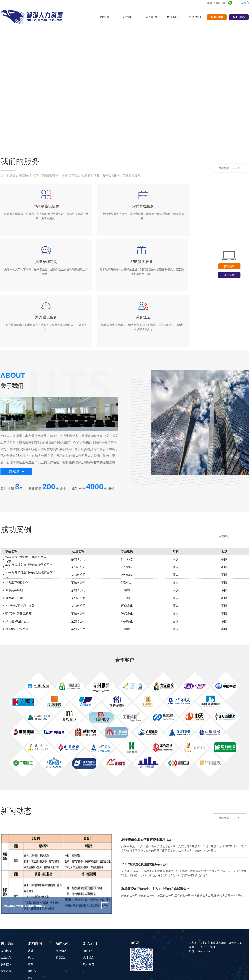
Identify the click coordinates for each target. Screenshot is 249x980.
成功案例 (35, 910)
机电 (31, 924)
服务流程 (6, 938)
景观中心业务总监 (17, 595)
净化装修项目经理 (17, 587)
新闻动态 (63, 910)
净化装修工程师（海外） (21, 571)
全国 (242, 3)
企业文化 (6, 924)
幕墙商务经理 (14, 556)
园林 (31, 951)
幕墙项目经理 (14, 563)
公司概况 (6, 917)
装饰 (31, 944)
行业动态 (61, 917)
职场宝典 (61, 924)
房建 (31, 917)
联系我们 (89, 931)
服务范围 (6, 931)
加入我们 (90, 910)
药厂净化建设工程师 (19, 579)
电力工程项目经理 (17, 548)
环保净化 (34, 958)
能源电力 (34, 965)
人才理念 (89, 924)
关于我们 (8, 910)
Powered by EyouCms (76, 974)
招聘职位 (89, 917)
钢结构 (32, 938)
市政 (31, 931)
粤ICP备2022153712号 (199, 974)
